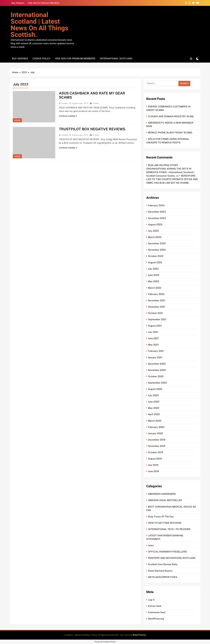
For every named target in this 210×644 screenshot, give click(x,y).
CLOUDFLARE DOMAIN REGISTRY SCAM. (171, 116)
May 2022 (154, 281)
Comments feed (157, 612)
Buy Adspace (18, 3)
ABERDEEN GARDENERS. (162, 494)
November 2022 (157, 250)
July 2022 (153, 269)
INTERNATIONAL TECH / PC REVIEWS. (169, 529)
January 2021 (155, 357)
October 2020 (156, 376)
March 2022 (155, 288)
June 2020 (154, 402)
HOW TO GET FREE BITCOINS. (165, 523)
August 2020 (155, 389)
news (17, 120)
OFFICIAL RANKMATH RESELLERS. (168, 552)
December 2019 (157, 440)
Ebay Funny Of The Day (161, 517)
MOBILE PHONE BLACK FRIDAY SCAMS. (170, 133)
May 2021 (153, 345)
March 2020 (155, 421)
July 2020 (153, 395)
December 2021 (157, 300)
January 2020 (155, 433)
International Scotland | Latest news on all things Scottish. (39, 25)
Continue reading (68, 116)
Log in (151, 600)
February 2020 (156, 427)
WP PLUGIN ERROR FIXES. (163, 577)
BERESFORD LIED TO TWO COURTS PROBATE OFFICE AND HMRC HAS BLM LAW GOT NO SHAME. (172, 179)
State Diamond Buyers (160, 571)
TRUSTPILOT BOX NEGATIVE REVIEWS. (93, 129)
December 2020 (157, 364)
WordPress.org (156, 619)
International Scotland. (116, 59)
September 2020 (157, 383)
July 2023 (153, 231)
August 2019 (155, 459)
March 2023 (155, 237)
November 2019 (157, 446)
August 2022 (155, 262)
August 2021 (155, 326)
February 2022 (156, 294)
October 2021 (155, 313)
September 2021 (157, 319)
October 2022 (156, 256)
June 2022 (154, 275)
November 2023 (157, 218)
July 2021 (153, 332)
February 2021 (156, 351)
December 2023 (157, 212)
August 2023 (155, 225)
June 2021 (153, 338)
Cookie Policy (41, 59)
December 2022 (157, 243)
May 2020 (154, 408)
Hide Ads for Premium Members (44, 3)
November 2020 (157, 370)
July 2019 (153, 465)
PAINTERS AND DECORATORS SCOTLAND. (172, 558)
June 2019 (153, 471)
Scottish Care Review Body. (163, 564)
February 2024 (156, 205)
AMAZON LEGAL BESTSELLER (165, 500)
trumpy (65, 103)
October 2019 (155, 452)
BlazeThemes (139, 635)
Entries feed (155, 606)
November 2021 (157, 307)
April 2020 (154, 414)
